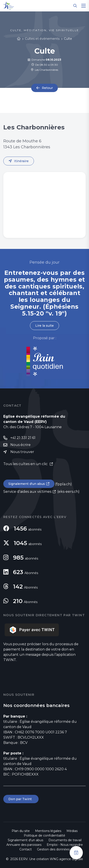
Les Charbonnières (44, 70)
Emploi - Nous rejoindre (65, 845)
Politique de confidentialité (44, 835)
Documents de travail (65, 840)
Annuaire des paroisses (24, 845)
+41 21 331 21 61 (23, 438)
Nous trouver (22, 452)
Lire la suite (44, 326)
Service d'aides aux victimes (27, 492)
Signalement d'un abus (27, 484)
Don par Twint (21, 799)
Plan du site (21, 831)
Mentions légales (48, 831)
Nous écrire (20, 445)
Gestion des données (53, 849)
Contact (26, 849)
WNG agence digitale (66, 859)
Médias (72, 831)
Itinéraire (21, 161)
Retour (47, 88)
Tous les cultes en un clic (26, 464)
